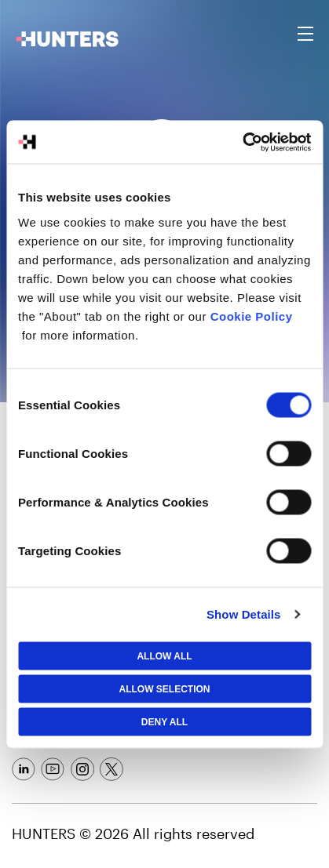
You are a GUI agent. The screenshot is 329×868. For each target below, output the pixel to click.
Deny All (164, 721)
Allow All (164, 656)
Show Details (244, 614)
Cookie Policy (252, 316)
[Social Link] (24, 769)
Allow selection (165, 688)
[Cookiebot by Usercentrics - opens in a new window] (242, 142)
